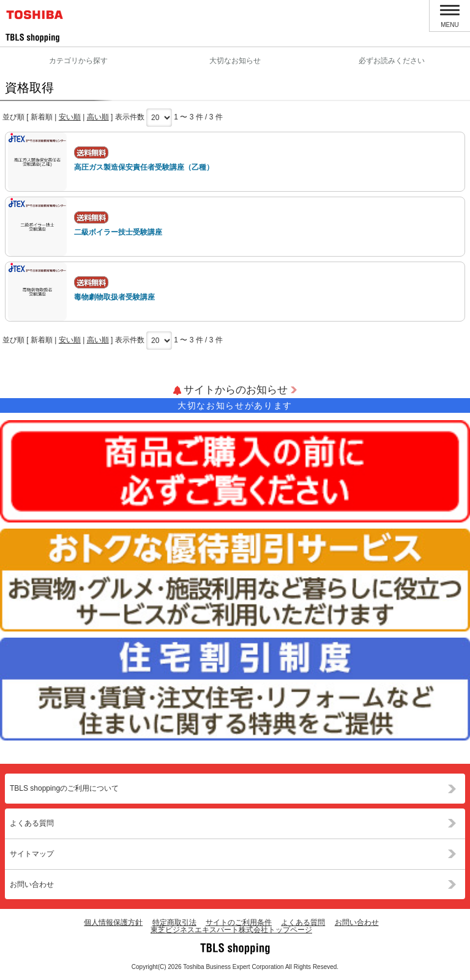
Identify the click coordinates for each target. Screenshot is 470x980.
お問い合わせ (32, 884)
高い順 (98, 117)
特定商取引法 (174, 922)
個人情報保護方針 (113, 922)
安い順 (70, 117)
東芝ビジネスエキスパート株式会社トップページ (231, 930)
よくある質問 (32, 823)
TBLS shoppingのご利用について (64, 788)
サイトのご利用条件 (239, 922)
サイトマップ (32, 854)
